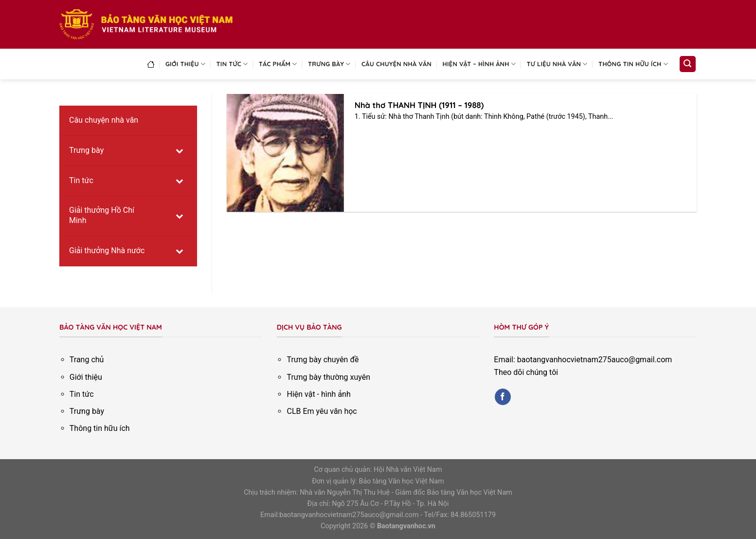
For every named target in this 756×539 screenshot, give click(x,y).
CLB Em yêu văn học (322, 411)
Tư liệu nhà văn (557, 64)
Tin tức (232, 64)
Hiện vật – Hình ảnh (479, 64)
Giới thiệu (185, 64)
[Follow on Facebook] (503, 397)
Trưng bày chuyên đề (323, 360)
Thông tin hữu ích (633, 64)
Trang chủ (87, 360)
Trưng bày (329, 64)
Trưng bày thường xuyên (328, 377)
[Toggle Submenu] (180, 151)
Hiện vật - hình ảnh (318, 394)
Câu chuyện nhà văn (396, 64)
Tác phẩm (278, 64)
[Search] (688, 64)
